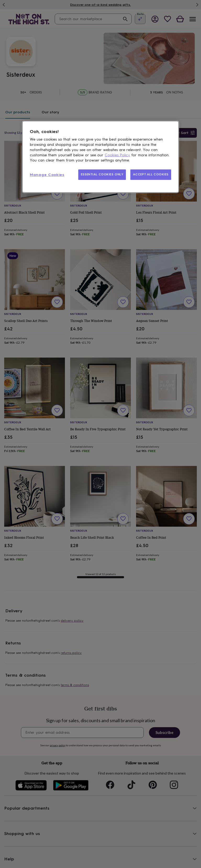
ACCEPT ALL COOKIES (151, 175)
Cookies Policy (117, 155)
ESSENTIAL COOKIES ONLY (102, 175)
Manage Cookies (47, 175)
